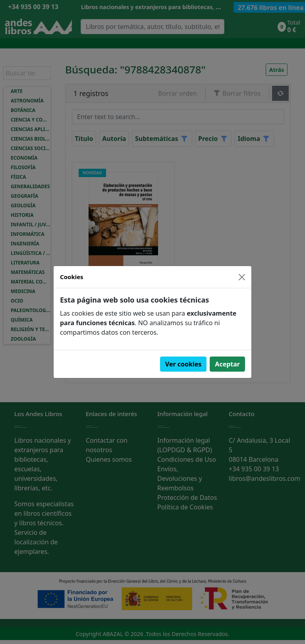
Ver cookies (183, 364)
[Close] (242, 277)
